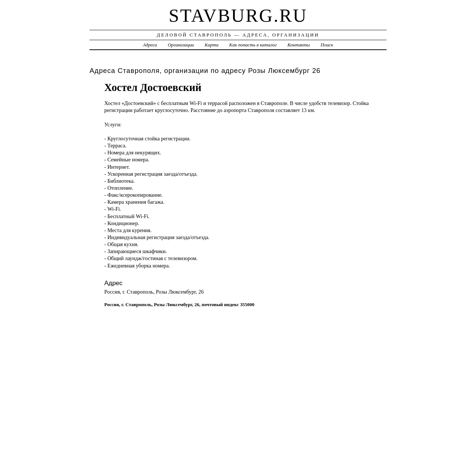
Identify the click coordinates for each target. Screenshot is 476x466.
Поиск (327, 45)
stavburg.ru (238, 15)
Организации (181, 45)
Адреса (150, 45)
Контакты (299, 45)
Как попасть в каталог (253, 45)
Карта (211, 45)
